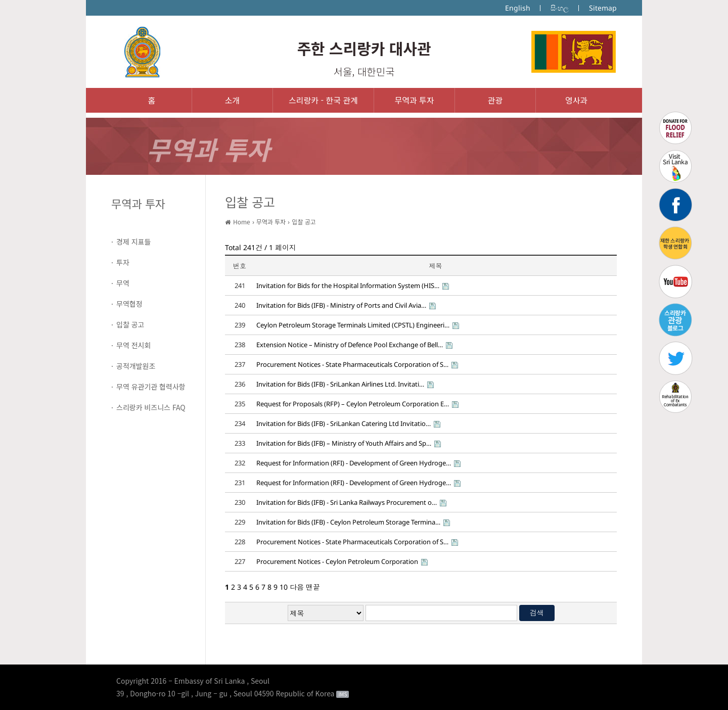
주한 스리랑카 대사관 (364, 48)
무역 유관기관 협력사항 (151, 387)
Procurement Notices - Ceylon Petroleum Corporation (337, 561)
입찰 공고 (130, 324)
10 (284, 587)
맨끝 (313, 587)
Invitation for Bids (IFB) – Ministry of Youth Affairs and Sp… (344, 443)
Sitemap (603, 8)
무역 (123, 283)
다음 (297, 587)
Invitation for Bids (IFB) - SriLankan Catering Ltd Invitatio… (344, 423)
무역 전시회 (133, 345)
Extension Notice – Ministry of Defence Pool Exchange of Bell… (350, 345)
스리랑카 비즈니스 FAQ (151, 407)
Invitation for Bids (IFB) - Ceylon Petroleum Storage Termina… (348, 522)
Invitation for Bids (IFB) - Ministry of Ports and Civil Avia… (341, 305)
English (518, 8)
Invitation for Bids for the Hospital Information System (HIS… (348, 286)
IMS (343, 694)
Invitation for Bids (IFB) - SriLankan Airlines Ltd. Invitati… (340, 384)
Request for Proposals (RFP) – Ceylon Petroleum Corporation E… (353, 404)
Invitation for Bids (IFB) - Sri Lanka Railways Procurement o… (347, 502)
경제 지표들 (133, 242)
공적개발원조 (136, 366)
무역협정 (129, 304)
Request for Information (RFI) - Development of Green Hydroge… (354, 463)
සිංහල (560, 8)
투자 (123, 262)
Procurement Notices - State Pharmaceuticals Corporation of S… (352, 364)
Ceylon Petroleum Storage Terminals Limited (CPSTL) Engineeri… (353, 325)
